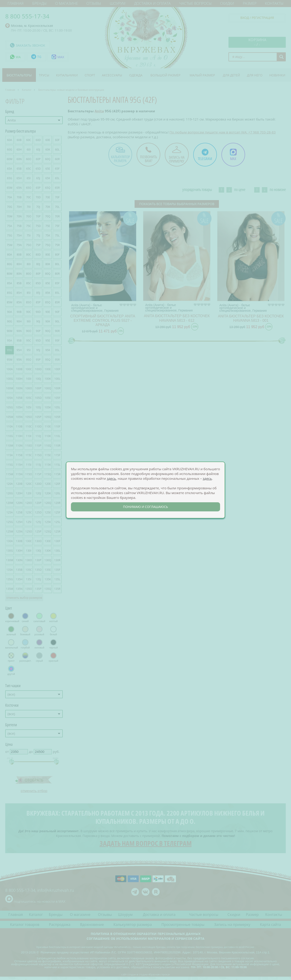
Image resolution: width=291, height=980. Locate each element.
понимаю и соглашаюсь (145, 507)
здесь (111, 478)
